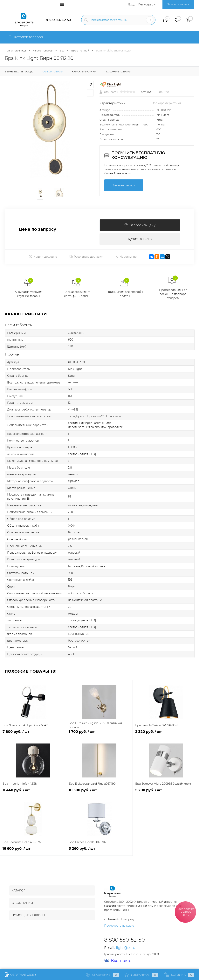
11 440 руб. (33, 792)
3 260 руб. (99, 851)
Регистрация (148, 4)
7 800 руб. (33, 734)
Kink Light (163, 115)
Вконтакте (118, 961)
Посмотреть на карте (119, 926)
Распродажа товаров (185, 912)
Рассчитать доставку (86, 257)
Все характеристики (166, 103)
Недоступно (126, 257)
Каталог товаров (24, 37)
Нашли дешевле (43, 257)
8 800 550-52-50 (58, 20)
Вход (132, 4)
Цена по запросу (37, 229)
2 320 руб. (166, 734)
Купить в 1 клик (140, 239)
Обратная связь (21, 975)
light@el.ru (126, 948)
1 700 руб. (99, 734)
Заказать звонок (178, 4)
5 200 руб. (166, 792)
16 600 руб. (33, 851)
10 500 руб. (99, 792)
